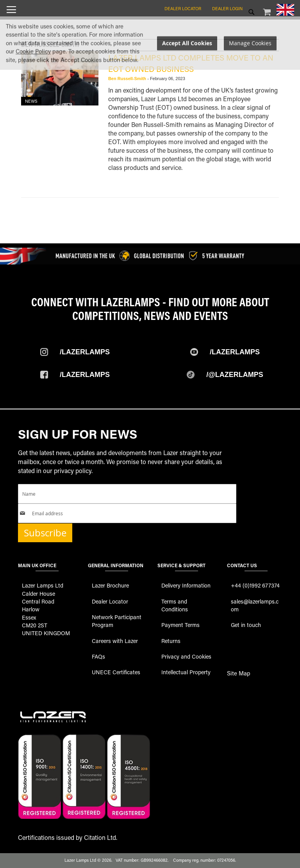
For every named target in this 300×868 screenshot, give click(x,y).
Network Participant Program (117, 621)
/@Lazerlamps (235, 375)
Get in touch (246, 625)
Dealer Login (227, 8)
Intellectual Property (186, 672)
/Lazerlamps (85, 352)
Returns (171, 641)
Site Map (239, 673)
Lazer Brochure (110, 585)
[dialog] (150, 79)
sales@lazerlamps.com (255, 605)
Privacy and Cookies (186, 656)
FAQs (98, 656)
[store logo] (150, 28)
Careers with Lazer (115, 641)
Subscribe (45, 533)
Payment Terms (180, 625)
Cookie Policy (33, 88)
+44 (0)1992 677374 (255, 585)
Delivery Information (186, 585)
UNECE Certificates (116, 672)
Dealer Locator (183, 8)
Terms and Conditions (175, 605)
